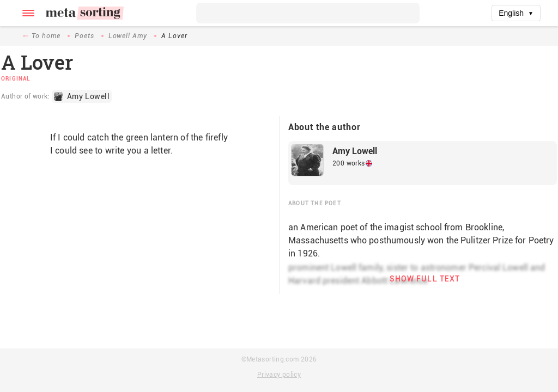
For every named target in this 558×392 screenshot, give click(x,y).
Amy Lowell (355, 151)
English (516, 13)
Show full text (425, 279)
